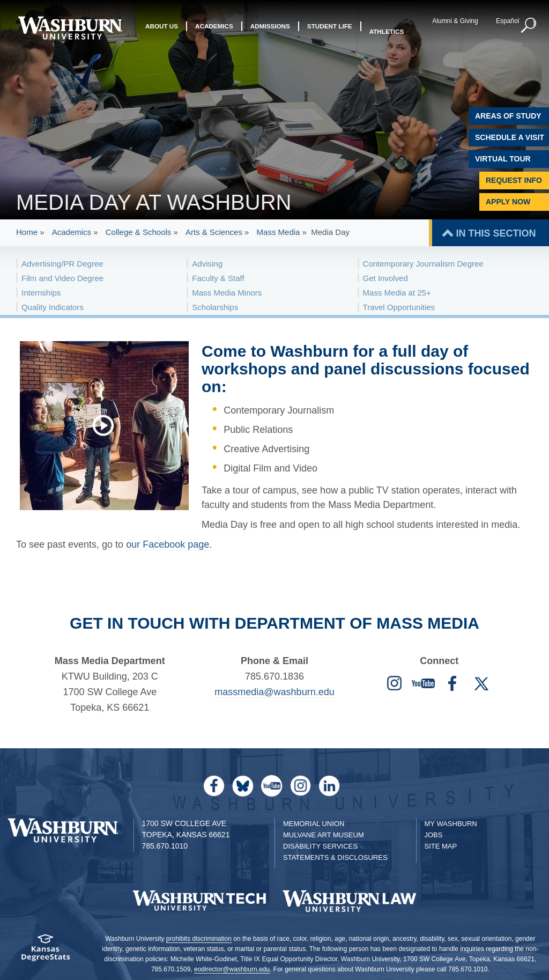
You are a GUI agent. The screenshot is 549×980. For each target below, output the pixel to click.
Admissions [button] (270, 31)
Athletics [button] (387, 31)
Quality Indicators (53, 307)
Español (503, 21)
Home (27, 232)
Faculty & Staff (218, 278)
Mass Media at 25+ (397, 293)
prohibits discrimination (199, 939)
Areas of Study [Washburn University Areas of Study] (508, 116)
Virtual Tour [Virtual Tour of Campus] (503, 159)
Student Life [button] (330, 31)
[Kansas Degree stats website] (46, 951)
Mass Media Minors (227, 293)
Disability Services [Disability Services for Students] (320, 846)
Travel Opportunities (399, 307)
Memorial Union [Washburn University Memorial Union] (314, 824)
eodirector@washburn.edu (232, 969)
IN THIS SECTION (496, 233)
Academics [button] (214, 31)
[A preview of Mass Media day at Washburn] (109, 425)
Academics (72, 232)
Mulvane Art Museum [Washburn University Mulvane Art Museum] (324, 835)
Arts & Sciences (214, 232)
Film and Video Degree (62, 278)
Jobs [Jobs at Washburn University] (434, 835)
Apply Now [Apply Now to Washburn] (508, 202)
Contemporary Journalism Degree (423, 264)
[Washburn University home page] (70, 28)
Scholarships (215, 307)
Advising (207, 264)
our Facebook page (168, 544)
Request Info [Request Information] (514, 180)
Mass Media (279, 232)
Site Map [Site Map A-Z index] (441, 846)
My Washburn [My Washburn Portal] (451, 824)
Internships (41, 293)
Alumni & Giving (451, 21)
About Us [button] (162, 31)
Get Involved (385, 278)
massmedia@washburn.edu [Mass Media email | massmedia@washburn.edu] (274, 692)
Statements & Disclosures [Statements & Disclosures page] (335, 857)
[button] (525, 26)
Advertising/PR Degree (62, 264)
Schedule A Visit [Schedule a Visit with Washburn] (510, 137)
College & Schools (139, 232)
